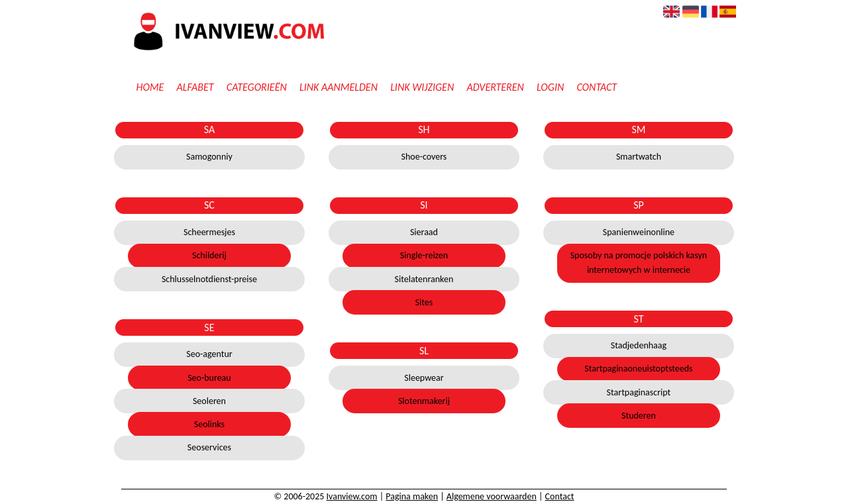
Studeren (639, 416)
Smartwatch (639, 157)
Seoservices (209, 447)
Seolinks (209, 424)
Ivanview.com (352, 496)
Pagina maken (412, 496)
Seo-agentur (209, 354)
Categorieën (257, 87)
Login (550, 87)
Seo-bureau (209, 378)
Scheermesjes (209, 232)
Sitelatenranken (424, 279)
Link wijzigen (422, 87)
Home (150, 87)
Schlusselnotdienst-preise (209, 279)
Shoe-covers (424, 157)
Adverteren (495, 87)
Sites (424, 302)
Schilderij (209, 255)
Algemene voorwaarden (492, 496)
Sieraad (424, 232)
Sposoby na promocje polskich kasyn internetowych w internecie (639, 263)
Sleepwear (424, 378)
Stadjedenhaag (639, 345)
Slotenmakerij (424, 401)
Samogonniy (209, 157)
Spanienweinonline (639, 232)
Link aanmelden (339, 87)
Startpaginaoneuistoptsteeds (638, 369)
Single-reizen (424, 255)
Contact (597, 87)
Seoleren (209, 401)
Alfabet (195, 87)
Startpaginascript (639, 392)
